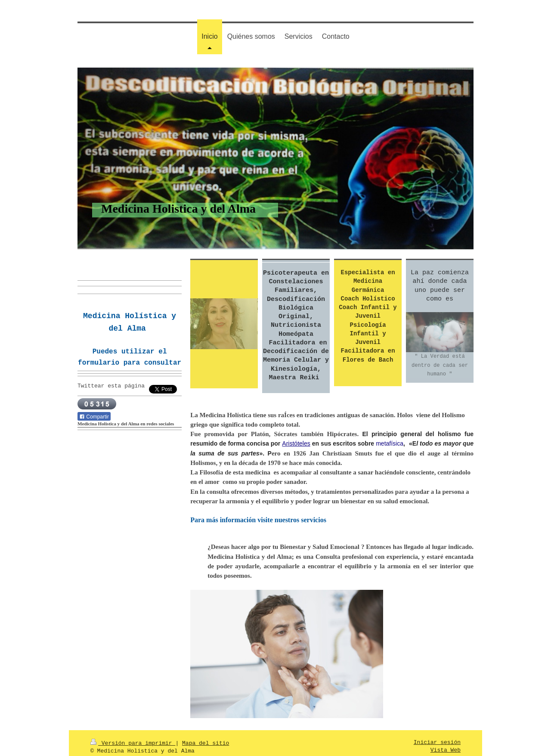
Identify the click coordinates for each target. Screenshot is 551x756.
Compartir (94, 416)
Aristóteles (296, 443)
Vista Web (446, 744)
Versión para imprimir (133, 736)
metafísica (390, 443)
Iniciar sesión (437, 736)
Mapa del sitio (206, 736)
